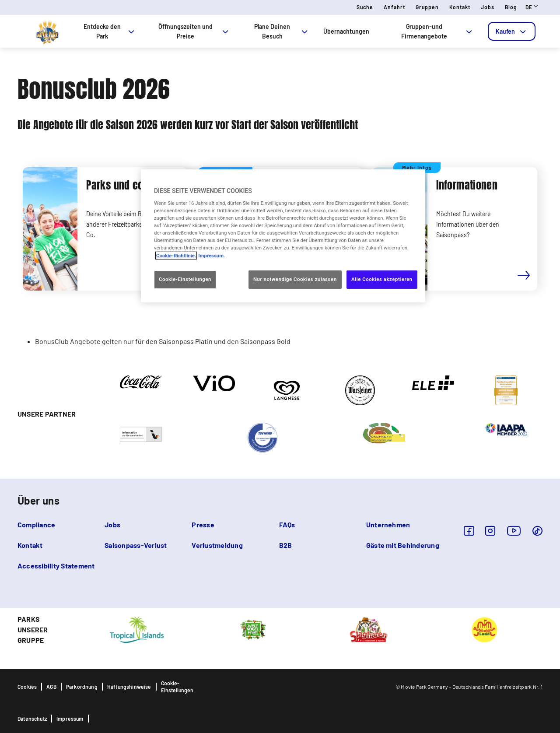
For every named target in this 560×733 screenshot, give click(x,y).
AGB (51, 687)
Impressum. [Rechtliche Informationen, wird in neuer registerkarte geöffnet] (212, 255)
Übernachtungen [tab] (346, 31)
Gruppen (427, 7)
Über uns (38, 500)
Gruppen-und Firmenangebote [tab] (437, 31)
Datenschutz (32, 719)
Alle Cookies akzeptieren (382, 279)
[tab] (512, 31)
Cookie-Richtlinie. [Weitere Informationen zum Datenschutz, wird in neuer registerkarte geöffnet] (176, 255)
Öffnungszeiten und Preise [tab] (194, 31)
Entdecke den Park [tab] (110, 31)
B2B (286, 545)
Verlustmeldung (217, 545)
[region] (283, 235)
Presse (203, 524)
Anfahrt (394, 7)
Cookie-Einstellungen (177, 687)
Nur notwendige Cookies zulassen (295, 279)
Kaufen (512, 31)
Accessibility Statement (56, 566)
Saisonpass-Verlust (136, 545)
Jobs (488, 7)
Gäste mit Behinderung (403, 545)
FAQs (287, 524)
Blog (511, 7)
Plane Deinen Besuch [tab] (282, 31)
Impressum (70, 719)
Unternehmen (388, 524)
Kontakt (460, 7)
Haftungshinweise (129, 687)
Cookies (27, 687)
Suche (365, 7)
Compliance (36, 524)
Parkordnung (82, 687)
